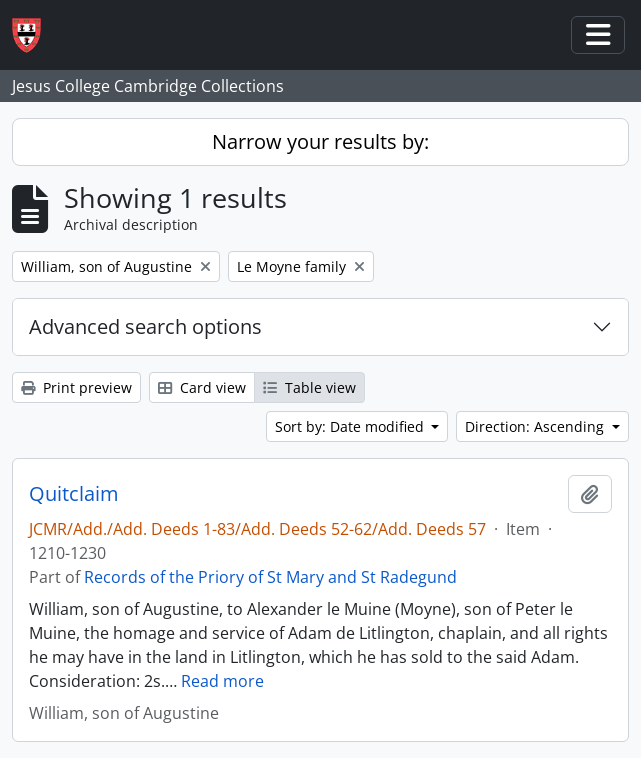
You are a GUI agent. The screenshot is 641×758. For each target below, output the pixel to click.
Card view (202, 387)
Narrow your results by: (320, 141)
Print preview (76, 387)
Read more (222, 681)
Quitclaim (74, 494)
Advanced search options (145, 326)
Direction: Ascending (536, 426)
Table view (309, 387)
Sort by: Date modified (351, 426)
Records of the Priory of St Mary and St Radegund (270, 577)
